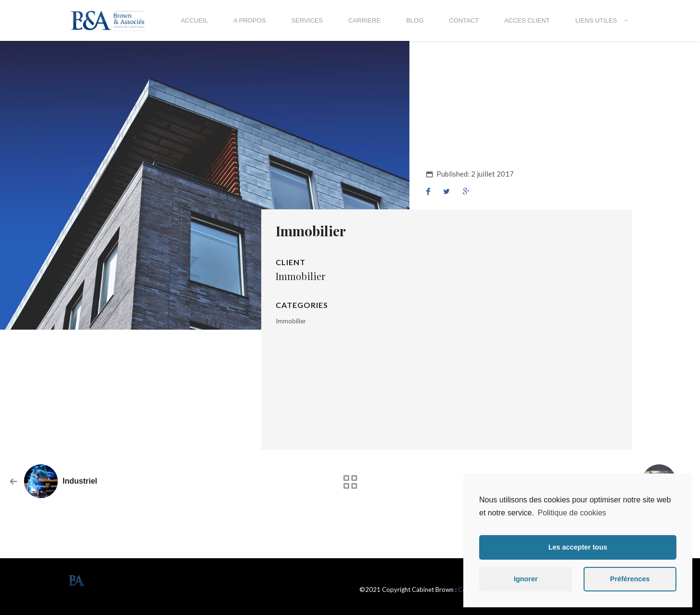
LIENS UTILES (596, 20)
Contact (464, 20)
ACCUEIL (194, 20)
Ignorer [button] (526, 579)
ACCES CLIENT (527, 20)
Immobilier (291, 321)
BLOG (415, 20)
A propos (249, 20)
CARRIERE (364, 20)
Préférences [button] (630, 579)
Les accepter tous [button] (578, 547)
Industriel (80, 481)
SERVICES (307, 20)
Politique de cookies (572, 513)
